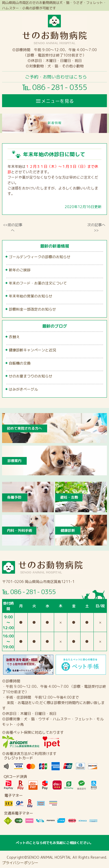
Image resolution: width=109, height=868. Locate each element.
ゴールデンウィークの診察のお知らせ (40, 257)
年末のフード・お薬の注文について (38, 283)
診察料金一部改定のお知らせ (32, 309)
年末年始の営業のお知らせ (31, 296)
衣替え (14, 337)
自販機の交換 (20, 363)
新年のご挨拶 (20, 270)
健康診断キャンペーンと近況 (32, 350)
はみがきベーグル (23, 389)
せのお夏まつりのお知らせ (31, 376)
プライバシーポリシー (20, 863)
